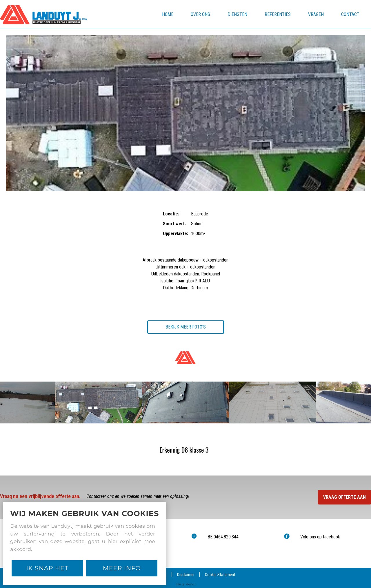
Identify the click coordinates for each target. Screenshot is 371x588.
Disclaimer (186, 575)
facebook (331, 537)
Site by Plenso (186, 584)
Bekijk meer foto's (186, 327)
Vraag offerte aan (344, 497)
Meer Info (122, 568)
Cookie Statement (220, 575)
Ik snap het (47, 568)
